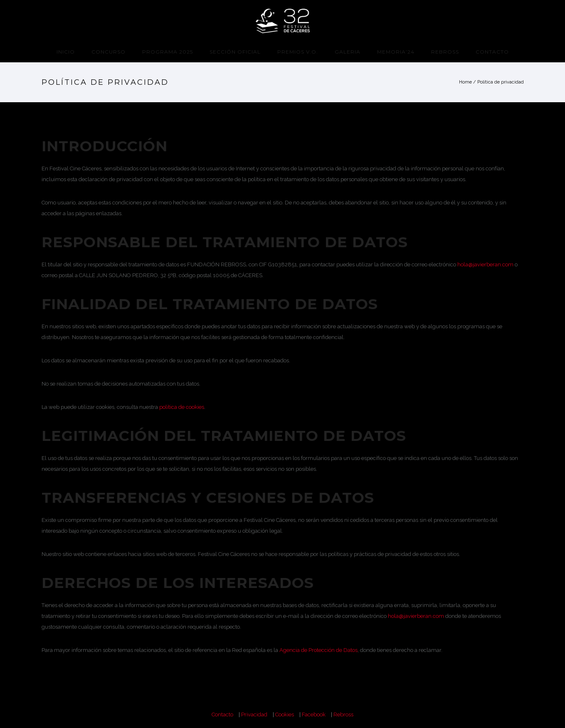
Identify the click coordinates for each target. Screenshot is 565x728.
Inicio (66, 52)
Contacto (492, 52)
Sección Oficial (235, 52)
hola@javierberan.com (485, 264)
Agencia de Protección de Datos (318, 650)
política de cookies (182, 407)
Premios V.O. (298, 52)
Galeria (348, 52)
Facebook (314, 714)
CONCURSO (109, 52)
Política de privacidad (501, 82)
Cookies (285, 714)
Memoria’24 (396, 52)
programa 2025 (168, 52)
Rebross (445, 52)
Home (465, 82)
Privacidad (254, 714)
